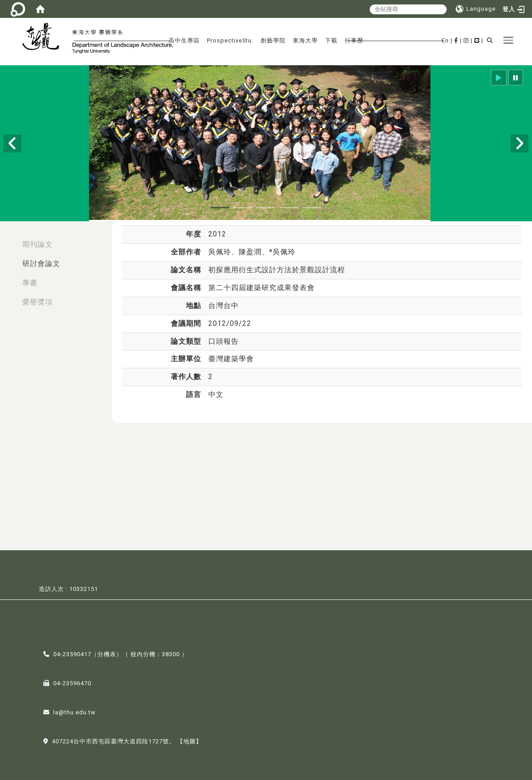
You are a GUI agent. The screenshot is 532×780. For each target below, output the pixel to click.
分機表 (107, 653)
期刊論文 (38, 244)
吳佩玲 (220, 252)
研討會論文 (41, 264)
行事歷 (354, 40)
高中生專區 (184, 40)
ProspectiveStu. (230, 40)
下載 (331, 40)
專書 (30, 283)
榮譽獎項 (38, 302)
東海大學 (305, 40)
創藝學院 (273, 40)
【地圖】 (190, 740)
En (445, 40)
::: (9, 240)
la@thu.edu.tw (74, 711)
